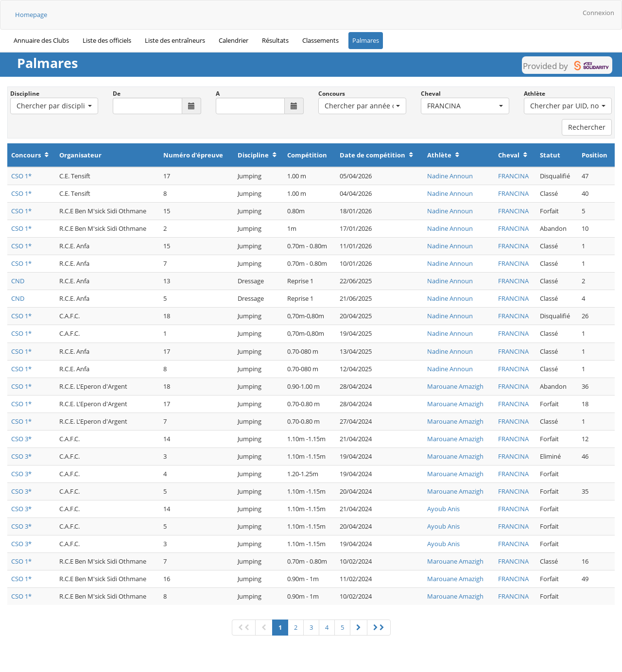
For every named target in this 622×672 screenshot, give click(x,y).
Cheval (431, 94)
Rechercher (587, 127)
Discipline (25, 94)
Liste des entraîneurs (175, 40)
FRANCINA (513, 176)
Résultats (275, 40)
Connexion (598, 13)
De (117, 94)
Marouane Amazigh (455, 386)
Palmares (366, 40)
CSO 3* (21, 439)
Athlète (535, 94)
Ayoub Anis (443, 509)
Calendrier (233, 40)
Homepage (31, 15)
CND (18, 281)
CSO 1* (21, 176)
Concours (332, 94)
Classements (320, 40)
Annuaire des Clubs (41, 40)
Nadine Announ (450, 176)
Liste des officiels (107, 40)
